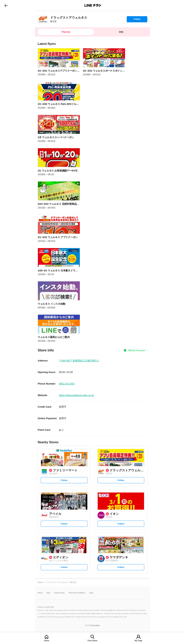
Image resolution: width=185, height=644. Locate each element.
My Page (138, 641)
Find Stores (92, 641)
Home (47, 641)
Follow (137, 20)
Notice (40, 593)
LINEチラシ (93, 5)
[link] (43, 19)
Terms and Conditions (77, 593)
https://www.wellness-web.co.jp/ (76, 395)
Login (91, 593)
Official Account (136, 350)
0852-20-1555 (67, 384)
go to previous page (6, 5)
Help (48, 593)
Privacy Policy (59, 593)
